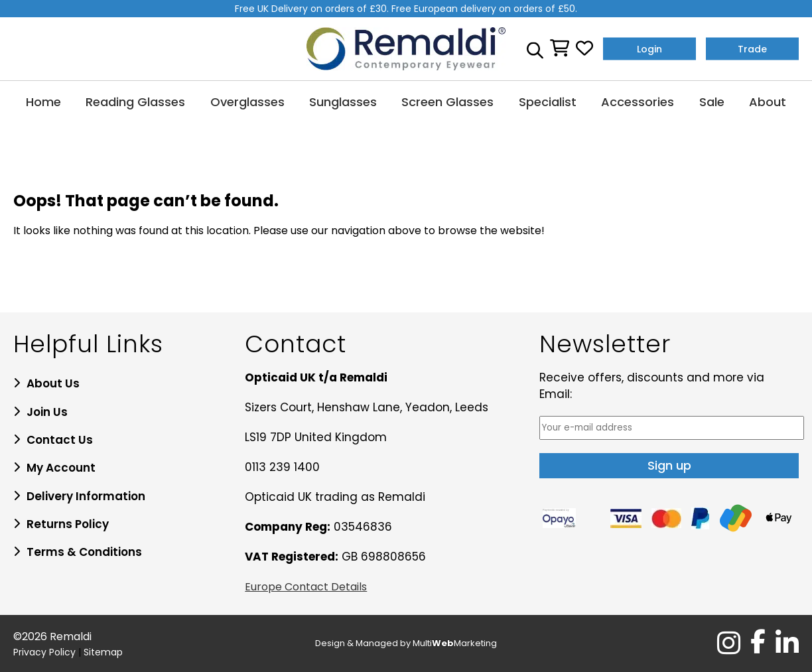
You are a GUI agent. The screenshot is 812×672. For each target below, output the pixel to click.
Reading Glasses (135, 102)
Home (43, 102)
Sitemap (103, 652)
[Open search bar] (535, 48)
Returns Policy (68, 524)
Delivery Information (86, 496)
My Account (61, 468)
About (768, 102)
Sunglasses (343, 102)
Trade (752, 48)
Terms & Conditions (84, 552)
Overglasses (247, 102)
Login (649, 48)
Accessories (638, 102)
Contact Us (60, 440)
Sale (712, 102)
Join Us (47, 412)
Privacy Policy (44, 652)
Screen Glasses (447, 102)
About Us (53, 383)
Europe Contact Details (306, 587)
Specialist (548, 102)
